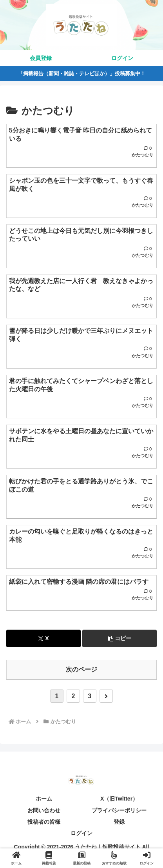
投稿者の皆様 (44, 822)
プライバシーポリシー (119, 810)
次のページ (81, 669)
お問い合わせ (44, 810)
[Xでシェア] (43, 638)
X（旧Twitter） (119, 799)
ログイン (81, 833)
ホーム (44, 799)
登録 (119, 822)
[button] (120, 638)
